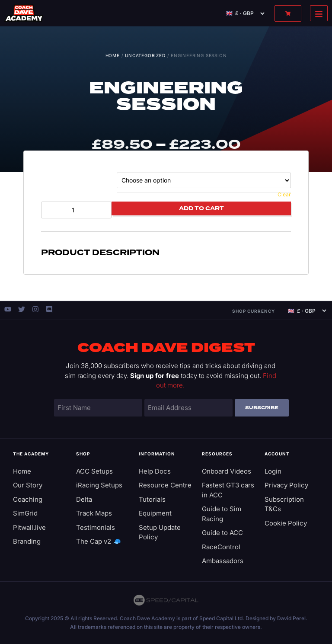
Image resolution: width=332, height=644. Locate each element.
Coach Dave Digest (166, 348)
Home (113, 55)
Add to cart (201, 208)
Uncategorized (145, 55)
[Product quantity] (76, 210)
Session (56, 180)
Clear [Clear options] (284, 195)
